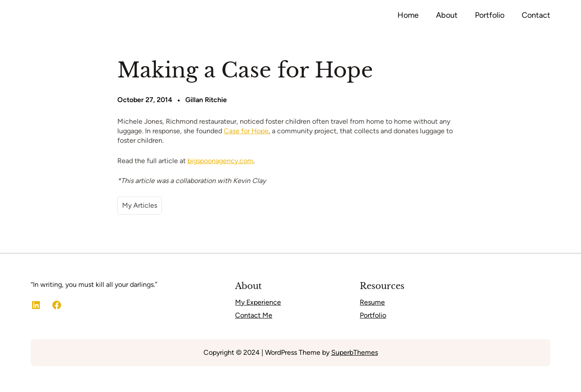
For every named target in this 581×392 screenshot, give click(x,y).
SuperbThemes (355, 352)
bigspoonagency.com (220, 161)
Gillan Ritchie (206, 100)
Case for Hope (246, 131)
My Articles (140, 205)
